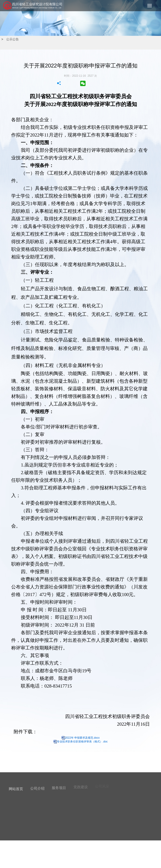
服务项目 (59, 786)
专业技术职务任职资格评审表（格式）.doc (82, 742)
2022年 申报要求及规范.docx (82, 738)
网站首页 (16, 788)
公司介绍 (37, 787)
